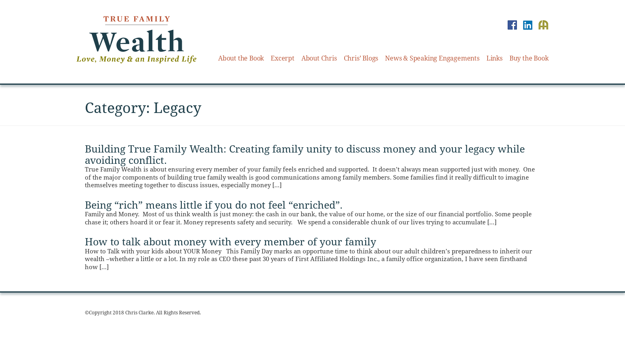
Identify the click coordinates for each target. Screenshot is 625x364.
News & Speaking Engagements (432, 58)
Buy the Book (529, 58)
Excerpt (283, 58)
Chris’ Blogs (361, 58)
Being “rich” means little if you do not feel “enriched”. (214, 205)
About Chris (319, 58)
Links (495, 58)
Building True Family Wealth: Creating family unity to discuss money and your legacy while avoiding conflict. (305, 155)
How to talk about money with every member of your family (230, 242)
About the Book (241, 58)
